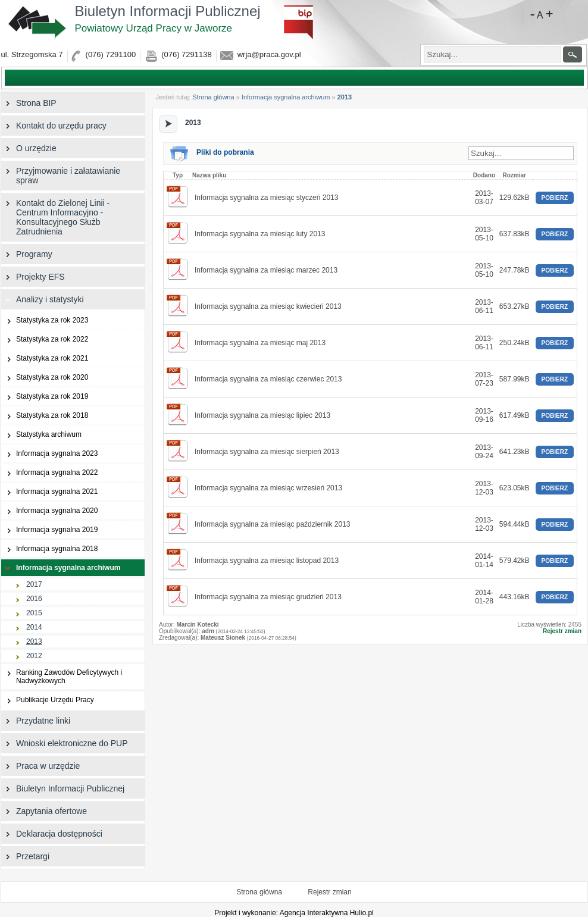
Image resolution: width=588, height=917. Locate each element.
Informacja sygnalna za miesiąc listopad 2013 (267, 561)
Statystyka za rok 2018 (45, 416)
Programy (27, 254)
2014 (22, 627)
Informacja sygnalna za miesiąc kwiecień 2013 (268, 306)
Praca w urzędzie (40, 766)
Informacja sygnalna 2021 (49, 492)
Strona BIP (29, 103)
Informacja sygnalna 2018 (49, 549)
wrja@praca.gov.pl (269, 54)
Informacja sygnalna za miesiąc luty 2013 (260, 234)
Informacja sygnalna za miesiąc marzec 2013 (266, 270)
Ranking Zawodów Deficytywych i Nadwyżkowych (62, 677)
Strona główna (213, 97)
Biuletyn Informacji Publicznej (176, 19)
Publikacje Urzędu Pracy (48, 700)
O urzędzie (29, 148)
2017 (22, 585)
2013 (22, 642)
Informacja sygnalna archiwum (286, 97)
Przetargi (25, 856)
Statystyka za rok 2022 (45, 339)
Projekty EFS (33, 277)
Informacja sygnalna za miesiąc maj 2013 (260, 343)
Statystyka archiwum (41, 435)
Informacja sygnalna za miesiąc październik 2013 (272, 524)
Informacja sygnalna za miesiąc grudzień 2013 (268, 597)
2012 (22, 656)
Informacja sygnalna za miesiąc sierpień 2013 (267, 452)
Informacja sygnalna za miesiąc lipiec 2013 (262, 415)
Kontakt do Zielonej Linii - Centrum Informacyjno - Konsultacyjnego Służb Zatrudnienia (55, 217)
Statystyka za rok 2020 (45, 378)
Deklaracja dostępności (52, 834)
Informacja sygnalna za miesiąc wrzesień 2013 (268, 488)
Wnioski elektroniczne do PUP (65, 743)
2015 (22, 613)
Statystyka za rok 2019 (45, 397)
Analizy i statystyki (43, 299)
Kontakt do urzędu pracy (54, 126)
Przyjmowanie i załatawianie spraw (61, 176)
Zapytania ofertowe (44, 811)
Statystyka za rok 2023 (45, 320)
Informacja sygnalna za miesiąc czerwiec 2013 (268, 379)
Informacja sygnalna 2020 (49, 511)
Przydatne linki (36, 721)
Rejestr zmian (562, 631)
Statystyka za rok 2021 (45, 359)
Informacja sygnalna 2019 (49, 530)
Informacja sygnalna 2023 (49, 454)
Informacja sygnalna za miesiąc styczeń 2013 (266, 198)
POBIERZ (555, 198)
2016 (22, 599)
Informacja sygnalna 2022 (49, 473)
